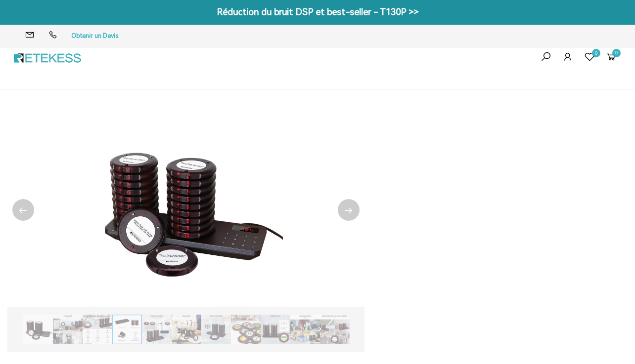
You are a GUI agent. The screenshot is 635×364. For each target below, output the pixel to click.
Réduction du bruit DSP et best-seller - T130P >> (317, 12)
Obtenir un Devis (95, 36)
